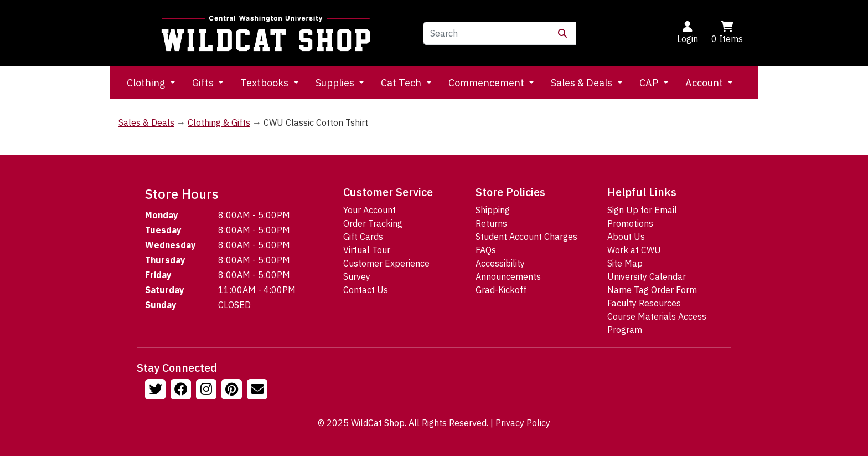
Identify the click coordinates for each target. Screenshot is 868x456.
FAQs (486, 250)
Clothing (147, 83)
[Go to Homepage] (266, 33)
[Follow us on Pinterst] (233, 391)
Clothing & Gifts (219, 122)
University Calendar (647, 276)
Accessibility (500, 263)
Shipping (493, 210)
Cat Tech (402, 83)
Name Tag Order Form (652, 290)
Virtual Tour (367, 250)
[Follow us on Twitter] (157, 391)
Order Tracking (373, 223)
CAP (650, 83)
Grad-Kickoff (501, 290)
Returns (491, 223)
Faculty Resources (644, 303)
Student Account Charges (526, 237)
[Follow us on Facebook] (182, 391)
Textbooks (265, 83)
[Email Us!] (259, 391)
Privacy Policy (523, 423)
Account (705, 83)
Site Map (625, 263)
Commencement (487, 83)
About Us (626, 237)
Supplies (336, 83)
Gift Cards (363, 237)
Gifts (204, 83)
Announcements (508, 276)
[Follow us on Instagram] (208, 391)
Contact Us (366, 290)
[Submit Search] (562, 33)
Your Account (370, 210)
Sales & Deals (583, 83)
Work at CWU (634, 250)
